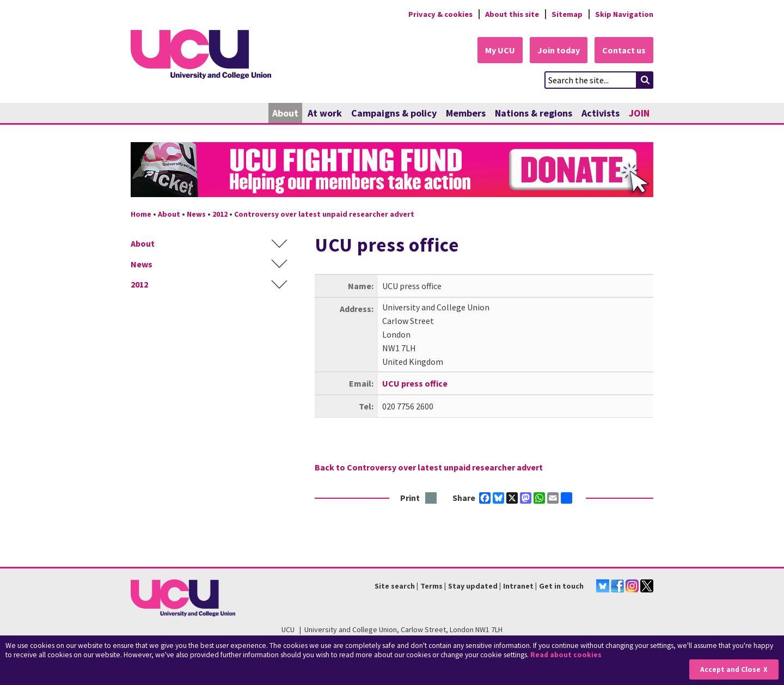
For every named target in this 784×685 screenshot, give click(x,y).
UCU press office (415, 383)
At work (325, 113)
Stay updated (473, 586)
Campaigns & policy (394, 113)
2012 (220, 214)
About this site (512, 14)
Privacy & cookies (440, 14)
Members (466, 113)
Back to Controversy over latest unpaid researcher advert (429, 467)
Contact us (624, 50)
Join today (559, 50)
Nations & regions (534, 113)
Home (141, 214)
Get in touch (561, 586)
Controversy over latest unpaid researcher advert (324, 214)
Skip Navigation (624, 14)
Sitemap (567, 14)
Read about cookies (566, 655)
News (196, 214)
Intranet (518, 586)
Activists (601, 113)
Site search (395, 586)
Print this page (431, 499)
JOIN (639, 113)
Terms (431, 586)
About (285, 113)
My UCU (500, 50)
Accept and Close (730, 669)
